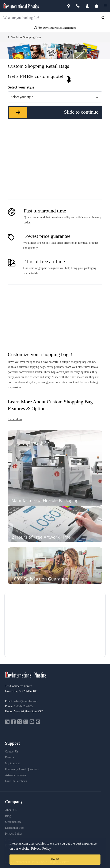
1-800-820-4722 (24, 706)
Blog (8, 816)
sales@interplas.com (26, 701)
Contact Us (12, 752)
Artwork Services (15, 775)
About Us (11, 810)
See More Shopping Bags (24, 37)
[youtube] (32, 722)
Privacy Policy (14, 834)
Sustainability (13, 822)
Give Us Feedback (16, 781)
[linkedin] (7, 722)
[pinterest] (38, 722)
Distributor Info (14, 828)
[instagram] (26, 722)
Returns (10, 757)
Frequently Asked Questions (22, 769)
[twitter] (20, 722)
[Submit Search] (103, 18)
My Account (12, 763)
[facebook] (13, 722)
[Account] (90, 6)
